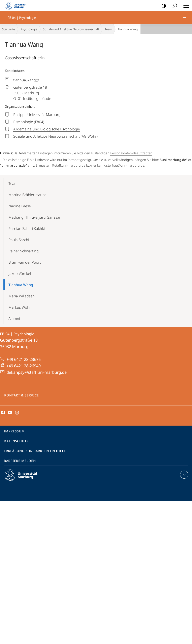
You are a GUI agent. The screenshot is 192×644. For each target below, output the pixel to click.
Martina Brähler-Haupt (27, 195)
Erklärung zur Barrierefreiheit (35, 451)
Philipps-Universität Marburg (25, 478)
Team (108, 29)
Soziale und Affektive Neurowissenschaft (71, 29)
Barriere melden (20, 461)
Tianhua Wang (21, 285)
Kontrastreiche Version (163, 6)
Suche (173, 6)
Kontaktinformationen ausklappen (184, 475)
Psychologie (29, 29)
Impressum (14, 431)
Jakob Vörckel (20, 273)
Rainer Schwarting (24, 251)
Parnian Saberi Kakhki (27, 228)
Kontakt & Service (22, 395)
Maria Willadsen (22, 296)
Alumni (14, 318)
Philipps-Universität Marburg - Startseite (17, 6)
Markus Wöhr (20, 307)
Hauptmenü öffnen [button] (185, 6)
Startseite (8, 29)
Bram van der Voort (25, 262)
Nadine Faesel (20, 206)
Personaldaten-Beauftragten (131, 153)
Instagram (17, 413)
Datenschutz (16, 441)
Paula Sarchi (19, 240)
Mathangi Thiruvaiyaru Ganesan (35, 217)
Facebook (3, 413)
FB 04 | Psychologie (185, 18)
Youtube (9, 413)
